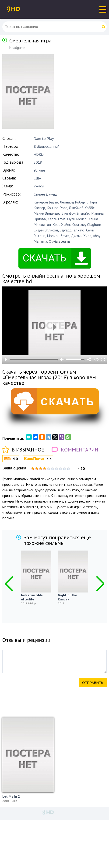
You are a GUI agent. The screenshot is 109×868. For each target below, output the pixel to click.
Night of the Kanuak (67, 597)
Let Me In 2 (11, 796)
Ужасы (39, 186)
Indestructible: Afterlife (32, 597)
